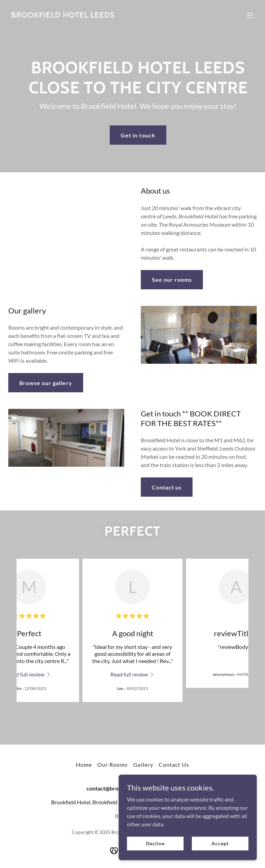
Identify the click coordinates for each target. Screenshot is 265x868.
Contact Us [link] (174, 764)
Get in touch (138, 135)
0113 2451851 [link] (132, 816)
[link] (63, 15)
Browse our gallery (46, 383)
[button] (250, 15)
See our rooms (172, 280)
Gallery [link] (143, 764)
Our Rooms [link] (112, 764)
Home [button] (84, 764)
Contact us (167, 487)
